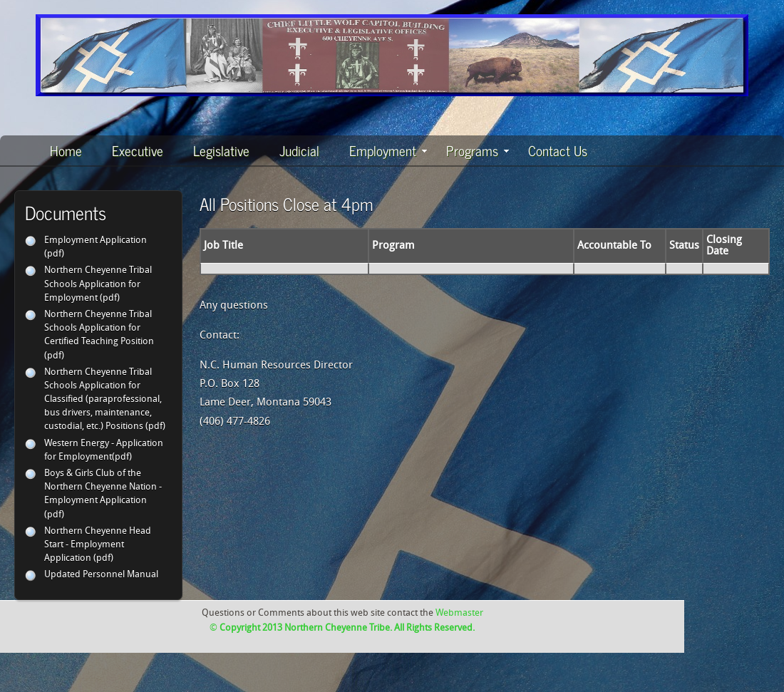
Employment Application (96, 241)
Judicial (299, 150)
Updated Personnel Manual (101, 575)
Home (66, 150)
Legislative (221, 150)
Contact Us (558, 150)
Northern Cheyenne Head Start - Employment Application (98, 545)
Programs (478, 150)
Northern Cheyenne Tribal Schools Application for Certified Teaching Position (99, 328)
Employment (388, 150)
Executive (138, 150)
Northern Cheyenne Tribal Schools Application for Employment (98, 284)
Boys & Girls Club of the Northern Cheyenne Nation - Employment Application (103, 487)
